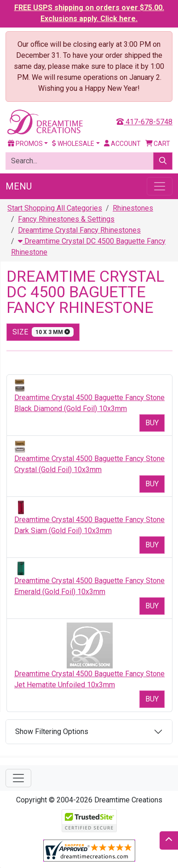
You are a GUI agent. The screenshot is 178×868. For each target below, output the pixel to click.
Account (122, 144)
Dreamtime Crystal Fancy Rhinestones (79, 230)
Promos (25, 144)
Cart (158, 144)
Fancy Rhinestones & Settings (66, 219)
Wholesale (73, 144)
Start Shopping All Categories (55, 208)
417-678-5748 (144, 122)
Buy (152, 423)
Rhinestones (133, 208)
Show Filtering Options (52, 732)
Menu (19, 186)
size (43, 332)
